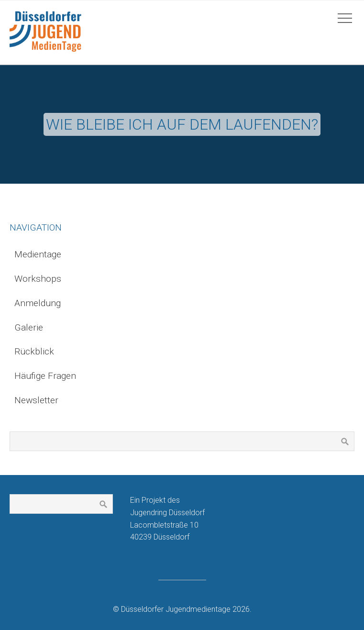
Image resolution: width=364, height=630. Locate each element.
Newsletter (36, 400)
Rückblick (34, 351)
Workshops (38, 279)
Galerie (29, 327)
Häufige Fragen (45, 376)
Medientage (38, 254)
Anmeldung (38, 303)
